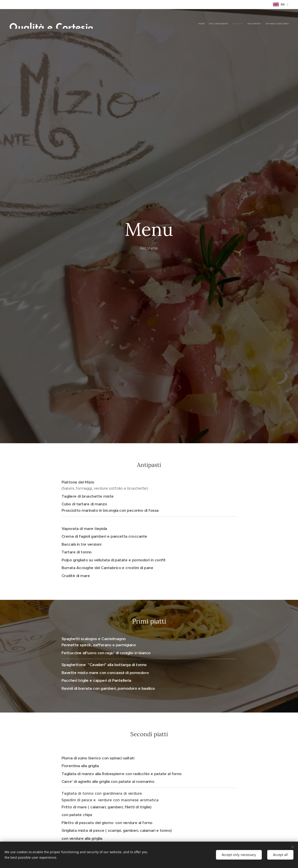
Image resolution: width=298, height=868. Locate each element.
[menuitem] (271, 24)
